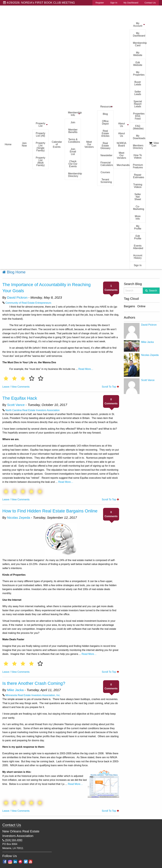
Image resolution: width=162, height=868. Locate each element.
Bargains (129, 306)
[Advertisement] (142, 443)
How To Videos (138, 156)
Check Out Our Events (73, 164)
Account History (138, 257)
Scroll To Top (110, 387)
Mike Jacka (15, 690)
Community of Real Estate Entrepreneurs (28, 303)
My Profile (138, 227)
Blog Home (14, 272)
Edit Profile (138, 237)
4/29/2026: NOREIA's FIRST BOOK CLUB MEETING (39, 3)
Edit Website (138, 64)
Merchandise (123, 165)
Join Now (24, 144)
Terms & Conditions (74, 141)
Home (8, 144)
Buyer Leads (138, 83)
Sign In (114, 3)
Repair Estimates (139, 176)
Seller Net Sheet (138, 197)
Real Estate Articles (105, 133)
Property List (41, 125)
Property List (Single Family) (41, 147)
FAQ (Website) (138, 127)
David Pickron (17, 297)
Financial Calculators (107, 164)
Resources (106, 107)
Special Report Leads (138, 104)
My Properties (139, 73)
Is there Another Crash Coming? (34, 683)
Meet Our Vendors (89, 144)
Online (141, 306)
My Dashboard (131, 3)
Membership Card (139, 44)
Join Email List (73, 152)
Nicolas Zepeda (19, 518)
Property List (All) (41, 134)
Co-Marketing (139, 208)
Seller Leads (138, 93)
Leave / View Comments (16, 387)
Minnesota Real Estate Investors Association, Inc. (33, 695)
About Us (121, 125)
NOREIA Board (122, 144)
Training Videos (138, 186)
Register (100, 3)
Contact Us (150, 3)
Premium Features (138, 166)
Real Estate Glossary (106, 146)
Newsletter (107, 155)
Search (153, 291)
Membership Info (74, 114)
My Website (138, 54)
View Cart (154, 144)
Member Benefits (73, 131)
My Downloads (139, 137)
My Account (138, 25)
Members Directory (138, 147)
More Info (138, 217)
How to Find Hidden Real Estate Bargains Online (50, 511)
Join (73, 122)
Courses (105, 172)
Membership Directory (74, 175)
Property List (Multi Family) (41, 161)
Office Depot (105, 122)
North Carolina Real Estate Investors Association (32, 410)
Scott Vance (16, 405)
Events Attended (138, 247)
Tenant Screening (106, 181)
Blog (105, 114)
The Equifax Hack (20, 398)
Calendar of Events (57, 144)
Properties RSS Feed (139, 116)
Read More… (86, 369)
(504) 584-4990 (12, 840)
